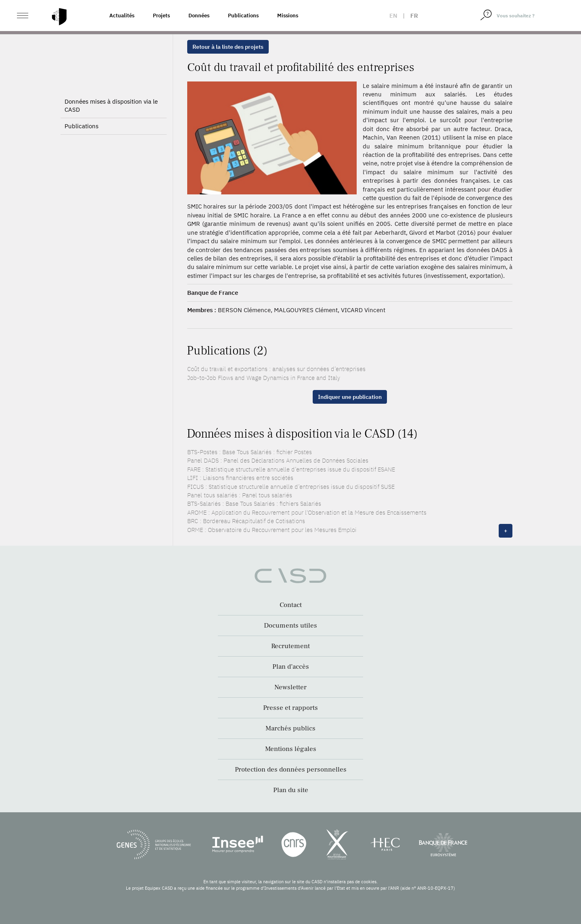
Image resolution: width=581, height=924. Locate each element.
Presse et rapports (290, 708)
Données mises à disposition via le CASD (111, 105)
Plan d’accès (291, 667)
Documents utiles (290, 626)
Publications (243, 16)
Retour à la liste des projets (228, 47)
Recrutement (290, 646)
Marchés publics (290, 728)
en (393, 16)
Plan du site (291, 790)
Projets (161, 16)
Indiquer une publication (350, 397)
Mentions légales (291, 749)
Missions (288, 16)
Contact (291, 605)
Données (199, 16)
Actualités (122, 16)
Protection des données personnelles (291, 770)
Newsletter (290, 687)
